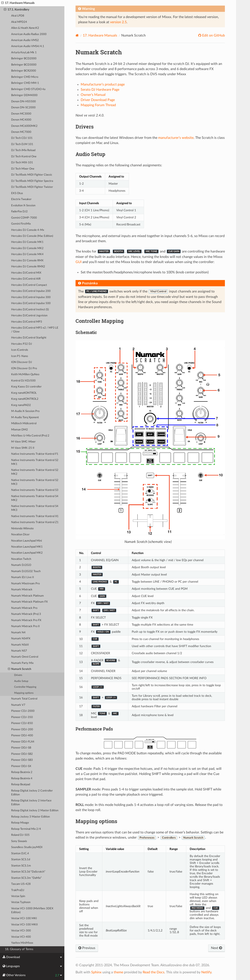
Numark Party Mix (22, 663)
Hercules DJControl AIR (26, 279)
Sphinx (96, 972)
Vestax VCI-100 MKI (24, 918)
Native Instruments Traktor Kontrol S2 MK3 (35, 482)
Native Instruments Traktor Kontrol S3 (35, 490)
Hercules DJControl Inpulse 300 (31, 297)
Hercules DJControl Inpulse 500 (31, 303)
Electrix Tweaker (21, 199)
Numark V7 (18, 705)
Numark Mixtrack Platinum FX (29, 602)
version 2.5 (118, 22)
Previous (87, 948)
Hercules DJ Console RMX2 (28, 267)
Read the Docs (154, 972)
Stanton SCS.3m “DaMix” (26, 878)
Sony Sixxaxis (19, 841)
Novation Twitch (21, 559)
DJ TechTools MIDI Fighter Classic (32, 175)
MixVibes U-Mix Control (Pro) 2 (30, 436)
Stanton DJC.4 (20, 854)
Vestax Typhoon (21, 902)
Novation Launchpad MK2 (27, 553)
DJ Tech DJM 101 (22, 144)
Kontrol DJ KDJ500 (23, 381)
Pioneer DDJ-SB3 (22, 760)
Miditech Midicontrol (24, 423)
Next (217, 948)
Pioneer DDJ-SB (21, 748)
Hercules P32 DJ (22, 344)
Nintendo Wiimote (22, 529)
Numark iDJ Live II (23, 577)
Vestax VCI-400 (21, 937)
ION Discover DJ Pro (24, 368)
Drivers (18, 675)
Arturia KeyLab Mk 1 (24, 53)
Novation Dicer (20, 535)
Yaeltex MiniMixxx (22, 943)
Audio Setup (21, 681)
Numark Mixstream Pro (25, 584)
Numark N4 (18, 633)
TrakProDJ (18, 890)
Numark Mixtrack (22, 590)
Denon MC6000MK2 (24, 126)
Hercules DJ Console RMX (27, 261)
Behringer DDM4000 (24, 95)
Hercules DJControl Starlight (29, 338)
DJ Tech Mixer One (23, 169)
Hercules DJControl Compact (29, 285)
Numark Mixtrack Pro (24, 608)
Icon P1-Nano (20, 356)
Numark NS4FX (21, 639)
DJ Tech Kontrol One (24, 157)
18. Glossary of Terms (19, 949)
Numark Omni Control (25, 657)
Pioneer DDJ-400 (22, 736)
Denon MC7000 (21, 132)
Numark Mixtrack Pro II (25, 626)
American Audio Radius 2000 (29, 34)
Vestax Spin (18, 896)
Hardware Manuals (100, 35)
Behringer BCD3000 (24, 65)
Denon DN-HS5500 (23, 102)
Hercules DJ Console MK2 (27, 248)
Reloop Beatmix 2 (22, 772)
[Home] (77, 35)
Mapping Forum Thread (98, 105)
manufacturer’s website (176, 138)
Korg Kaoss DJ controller (26, 387)
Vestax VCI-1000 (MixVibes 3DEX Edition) (32, 910)
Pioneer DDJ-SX (21, 766)
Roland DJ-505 (20, 835)
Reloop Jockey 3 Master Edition (30, 817)
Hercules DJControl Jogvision (29, 316)
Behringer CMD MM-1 (25, 83)
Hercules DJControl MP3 (27, 322)
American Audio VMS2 (25, 40)
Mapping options (24, 693)
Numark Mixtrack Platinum (27, 596)
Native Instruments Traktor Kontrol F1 (35, 454)
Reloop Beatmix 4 (22, 779)
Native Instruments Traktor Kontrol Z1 (35, 522)
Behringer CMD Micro (25, 77)
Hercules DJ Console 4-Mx (28, 230)
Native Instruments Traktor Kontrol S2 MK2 (35, 472)
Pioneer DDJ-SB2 (22, 754)
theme (118, 972)
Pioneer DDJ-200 (22, 730)
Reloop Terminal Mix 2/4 (26, 829)
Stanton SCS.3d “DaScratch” (28, 872)
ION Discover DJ (22, 362)
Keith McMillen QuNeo (25, 374)
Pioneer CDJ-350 (22, 717)
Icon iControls (20, 350)
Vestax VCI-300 (21, 931)
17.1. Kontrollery (17, 10)
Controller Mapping (25, 687)
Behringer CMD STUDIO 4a (28, 89)
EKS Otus (17, 193)
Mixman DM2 (20, 430)
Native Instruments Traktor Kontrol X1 (35, 516)
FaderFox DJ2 (19, 212)
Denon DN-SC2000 (23, 108)
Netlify (206, 972)
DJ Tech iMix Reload (23, 150)
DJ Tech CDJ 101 (22, 138)
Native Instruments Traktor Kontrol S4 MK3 (35, 508)
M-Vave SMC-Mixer (23, 442)
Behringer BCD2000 (24, 59)
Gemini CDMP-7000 (24, 218)
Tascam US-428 (21, 884)
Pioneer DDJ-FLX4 (23, 742)
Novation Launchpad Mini (27, 541)
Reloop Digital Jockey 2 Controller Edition (32, 793)
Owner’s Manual (93, 95)
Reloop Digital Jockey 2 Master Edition (35, 811)
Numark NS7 (19, 651)
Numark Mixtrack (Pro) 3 (26, 614)
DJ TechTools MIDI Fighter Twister (32, 187)
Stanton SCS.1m (21, 866)
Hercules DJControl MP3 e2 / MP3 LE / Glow (35, 330)
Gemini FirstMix (21, 224)
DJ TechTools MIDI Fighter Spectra (32, 181)
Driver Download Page (98, 100)
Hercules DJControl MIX (26, 273)
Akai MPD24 (19, 22)
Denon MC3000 (21, 114)
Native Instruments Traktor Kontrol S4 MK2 (35, 498)
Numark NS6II (20, 645)
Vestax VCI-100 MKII (24, 925)
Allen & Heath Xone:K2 (25, 28)
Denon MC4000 (21, 120)
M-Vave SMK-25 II (23, 448)
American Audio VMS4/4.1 (28, 46)
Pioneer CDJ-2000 (23, 711)
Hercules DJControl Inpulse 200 (31, 291)
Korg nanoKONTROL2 (25, 399)
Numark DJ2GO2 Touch (26, 571)
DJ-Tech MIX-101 (22, 163)
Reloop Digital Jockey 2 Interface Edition (31, 803)
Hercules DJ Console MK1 (27, 242)
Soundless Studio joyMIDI (27, 847)
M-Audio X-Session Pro (25, 411)
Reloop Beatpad (21, 785)
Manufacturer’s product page (103, 84)
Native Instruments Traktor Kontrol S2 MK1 (35, 462)
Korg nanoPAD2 (21, 405)
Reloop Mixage (20, 823)
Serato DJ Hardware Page (100, 90)
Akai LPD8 (18, 16)
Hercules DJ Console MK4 (27, 254)
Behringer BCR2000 (24, 71)
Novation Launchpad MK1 (27, 547)
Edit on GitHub (213, 35)
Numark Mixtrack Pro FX (26, 620)
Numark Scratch (20, 669)
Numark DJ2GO (21, 565)
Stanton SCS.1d (21, 860)
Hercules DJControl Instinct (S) (30, 310)
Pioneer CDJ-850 (22, 723)
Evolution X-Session (23, 206)
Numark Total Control (24, 699)
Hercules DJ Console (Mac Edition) (32, 236)
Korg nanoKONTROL (24, 393)
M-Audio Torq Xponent (25, 417)
